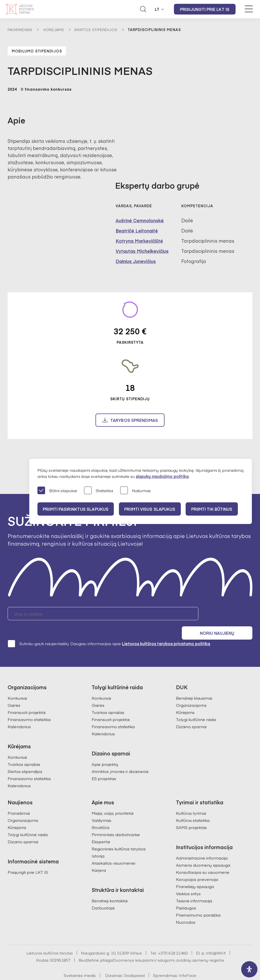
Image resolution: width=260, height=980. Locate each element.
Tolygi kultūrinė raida (196, 705)
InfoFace (188, 961)
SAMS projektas (191, 813)
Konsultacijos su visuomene (203, 858)
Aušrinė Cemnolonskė (140, 220)
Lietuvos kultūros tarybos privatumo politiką (166, 629)
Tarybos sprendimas (134, 420)
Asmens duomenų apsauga (203, 851)
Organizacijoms (191, 691)
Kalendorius (19, 712)
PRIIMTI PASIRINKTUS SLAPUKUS (76, 509)
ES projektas (104, 764)
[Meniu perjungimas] (249, 9)
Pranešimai (19, 799)
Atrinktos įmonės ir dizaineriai (120, 757)
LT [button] (157, 9)
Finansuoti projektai (27, 698)
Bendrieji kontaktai (110, 887)
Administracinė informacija (202, 844)
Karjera (99, 856)
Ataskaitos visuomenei (113, 849)
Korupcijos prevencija (197, 865)
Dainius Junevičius (136, 261)
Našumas (135, 491)
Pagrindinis (20, 30)
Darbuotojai (103, 894)
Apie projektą (105, 750)
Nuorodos (186, 908)
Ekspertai (101, 827)
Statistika (99, 491)
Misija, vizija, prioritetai (113, 799)
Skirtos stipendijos (96, 30)
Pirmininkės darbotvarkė (116, 820)
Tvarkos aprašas (24, 750)
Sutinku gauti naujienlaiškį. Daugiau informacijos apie (109, 629)
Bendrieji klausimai (194, 684)
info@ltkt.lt (216, 939)
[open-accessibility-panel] (249, 969)
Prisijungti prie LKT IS (205, 9)
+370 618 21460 (173, 939)
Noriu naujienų (228, 614)
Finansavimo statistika (29, 705)
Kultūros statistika (193, 806)
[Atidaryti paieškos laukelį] (143, 9)
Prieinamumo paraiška (198, 901)
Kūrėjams (54, 30)
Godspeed (134, 961)
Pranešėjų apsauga (195, 872)
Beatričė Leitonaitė (137, 231)
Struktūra (100, 813)
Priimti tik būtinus (216, 509)
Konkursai (17, 684)
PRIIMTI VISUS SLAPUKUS (153, 509)
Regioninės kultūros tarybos (119, 835)
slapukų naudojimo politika (162, 476)
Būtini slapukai (57, 491)
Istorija (98, 842)
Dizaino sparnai (191, 712)
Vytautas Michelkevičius (142, 251)
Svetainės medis (80, 961)
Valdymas (101, 806)
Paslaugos (186, 894)
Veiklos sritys (188, 879)
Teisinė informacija (194, 887)
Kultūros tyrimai (191, 799)
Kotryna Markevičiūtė (139, 241)
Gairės (14, 691)
